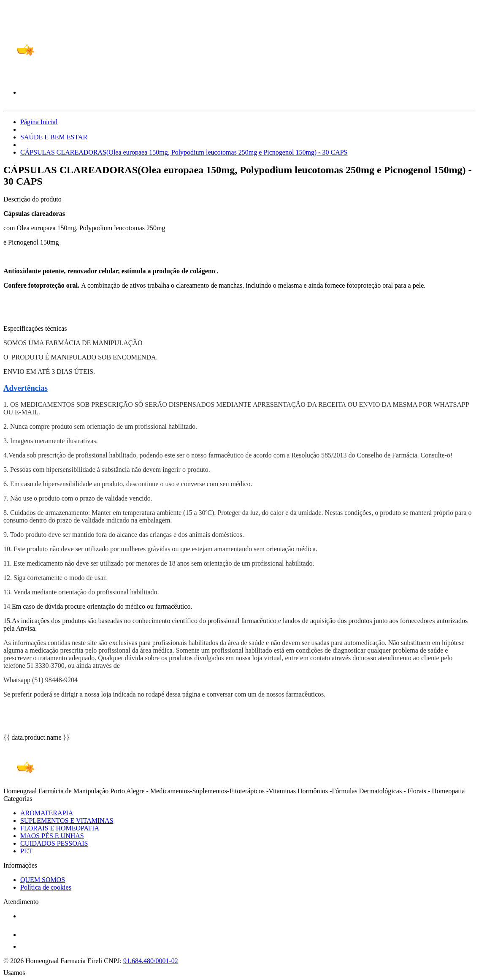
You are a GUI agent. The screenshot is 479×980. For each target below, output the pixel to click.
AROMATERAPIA (47, 813)
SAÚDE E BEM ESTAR (54, 137)
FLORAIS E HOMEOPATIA (60, 828)
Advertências (26, 388)
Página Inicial (39, 122)
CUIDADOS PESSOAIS (54, 843)
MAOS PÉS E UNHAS (52, 836)
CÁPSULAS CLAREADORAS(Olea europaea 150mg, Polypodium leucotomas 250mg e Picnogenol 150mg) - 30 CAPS (184, 152)
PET (26, 851)
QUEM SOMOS (43, 880)
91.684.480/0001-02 (151, 961)
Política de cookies (46, 887)
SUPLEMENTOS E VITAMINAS (67, 821)
